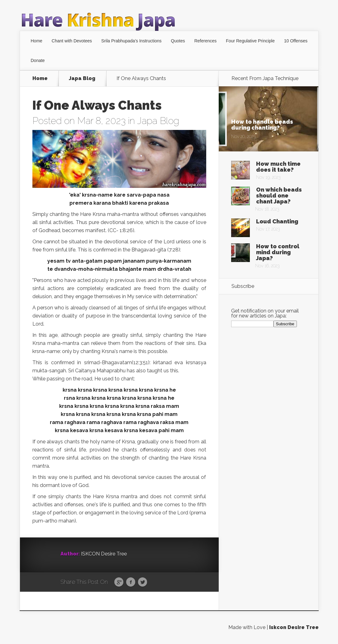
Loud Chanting (277, 221)
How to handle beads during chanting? (262, 125)
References (206, 41)
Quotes (178, 41)
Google (119, 582)
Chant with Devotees (72, 41)
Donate (38, 60)
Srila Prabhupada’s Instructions (131, 41)
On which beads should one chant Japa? (279, 196)
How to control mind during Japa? (278, 252)
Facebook (131, 582)
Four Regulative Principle (250, 41)
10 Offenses (296, 41)
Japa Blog (82, 79)
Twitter (143, 582)
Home (37, 41)
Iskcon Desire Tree (294, 627)
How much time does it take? (278, 167)
